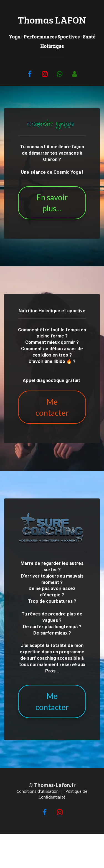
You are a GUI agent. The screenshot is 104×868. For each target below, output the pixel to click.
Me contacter (52, 407)
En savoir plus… (52, 203)
